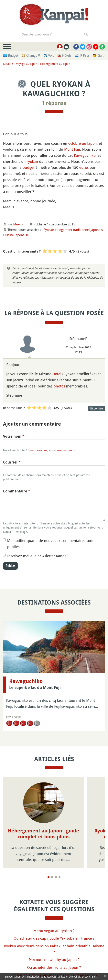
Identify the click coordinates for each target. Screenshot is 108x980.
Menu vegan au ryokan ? (54, 931)
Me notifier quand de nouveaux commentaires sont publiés (50, 544)
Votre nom (14, 436)
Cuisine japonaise (16, 235)
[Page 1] (48, 877)
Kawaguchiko (85, 155)
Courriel (12, 462)
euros (84, 167)
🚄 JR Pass (82, 55)
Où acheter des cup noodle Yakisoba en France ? (54, 938)
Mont (69, 149)
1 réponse (54, 103)
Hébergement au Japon (55, 64)
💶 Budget (11, 55)
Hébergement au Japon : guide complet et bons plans (44, 834)
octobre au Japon (83, 143)
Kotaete (8, 64)
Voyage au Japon (27, 64)
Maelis (18, 224)
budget (29, 167)
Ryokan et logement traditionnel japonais (73, 230)
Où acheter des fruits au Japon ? (54, 967)
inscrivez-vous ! (66, 450)
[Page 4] (60, 877)
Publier (10, 566)
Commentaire (17, 491)
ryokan (32, 161)
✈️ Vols (49, 55)
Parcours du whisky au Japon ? (54, 960)
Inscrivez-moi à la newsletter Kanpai (37, 556)
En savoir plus (89, 977)
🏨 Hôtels (64, 55)
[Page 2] (52, 877)
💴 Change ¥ (31, 55)
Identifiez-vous (37, 450)
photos (59, 386)
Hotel (57, 374)
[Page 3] (56, 877)
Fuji (77, 149)
